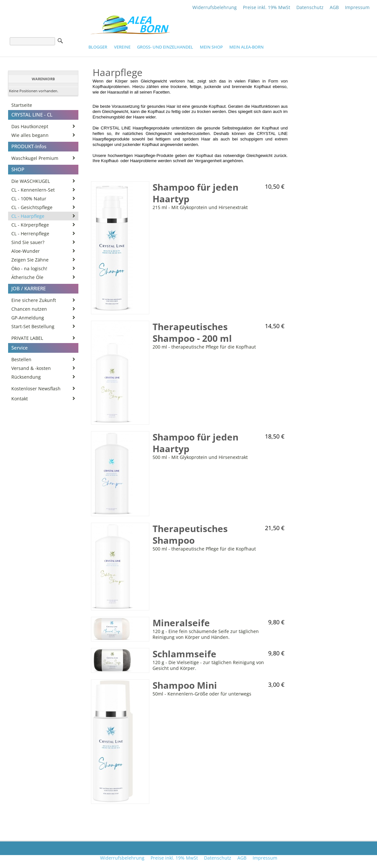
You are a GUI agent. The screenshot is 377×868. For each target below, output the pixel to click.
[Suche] (32, 41)
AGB (334, 7)
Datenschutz (310, 7)
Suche (60, 41)
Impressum (357, 7)
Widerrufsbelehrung (215, 7)
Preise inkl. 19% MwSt (267, 7)
